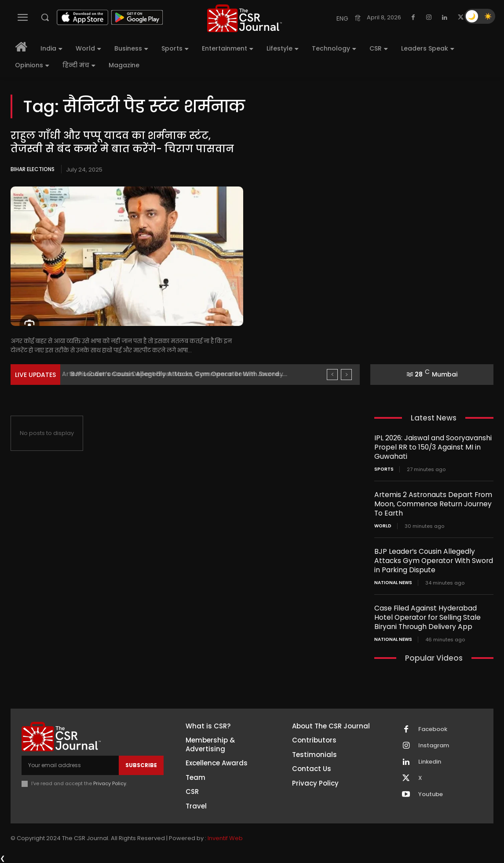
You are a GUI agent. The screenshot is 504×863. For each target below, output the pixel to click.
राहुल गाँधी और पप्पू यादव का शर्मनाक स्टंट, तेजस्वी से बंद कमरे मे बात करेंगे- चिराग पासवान (126, 143)
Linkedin (430, 762)
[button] (45, 17)
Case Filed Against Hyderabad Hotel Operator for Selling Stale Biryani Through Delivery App (433, 617)
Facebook (433, 729)
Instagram (434, 746)
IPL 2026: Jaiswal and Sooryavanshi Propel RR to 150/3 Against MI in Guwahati (430, 447)
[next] (346, 375)
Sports (384, 469)
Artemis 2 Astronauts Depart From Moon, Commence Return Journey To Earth (430, 504)
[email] (70, 765)
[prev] (332, 375)
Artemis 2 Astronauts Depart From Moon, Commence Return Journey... (179, 374)
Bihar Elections (33, 169)
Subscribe (141, 765)
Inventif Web (225, 838)
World (383, 526)
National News (393, 583)
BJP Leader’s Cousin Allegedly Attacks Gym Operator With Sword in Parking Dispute (431, 561)
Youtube (431, 794)
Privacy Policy (110, 783)
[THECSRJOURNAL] (245, 18)
